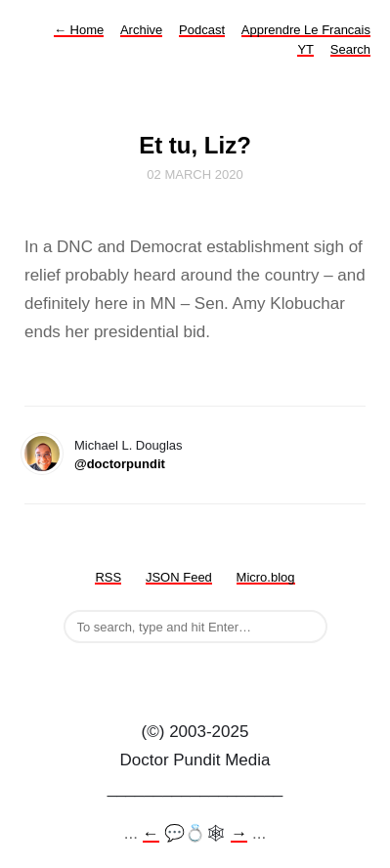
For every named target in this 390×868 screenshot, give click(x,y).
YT (305, 49)
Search (350, 49)
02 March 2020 (195, 174)
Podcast (202, 30)
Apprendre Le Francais (306, 30)
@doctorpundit (120, 464)
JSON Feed (179, 577)
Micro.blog (266, 577)
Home (79, 30)
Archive (141, 30)
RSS (108, 577)
